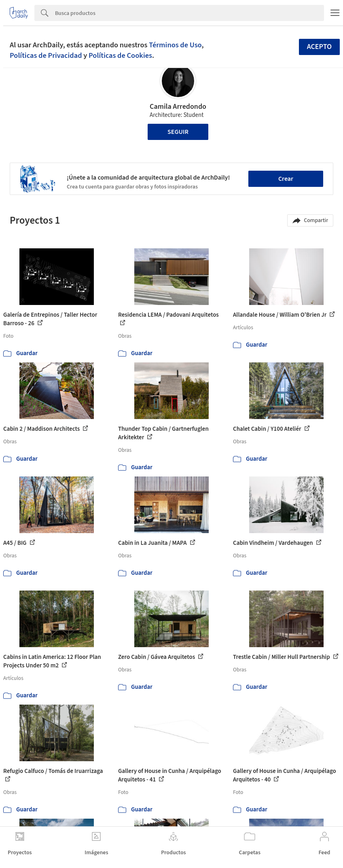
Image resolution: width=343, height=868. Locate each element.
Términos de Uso (175, 45)
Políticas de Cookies (120, 55)
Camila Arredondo (178, 107)
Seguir (178, 132)
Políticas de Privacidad (46, 55)
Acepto (320, 47)
